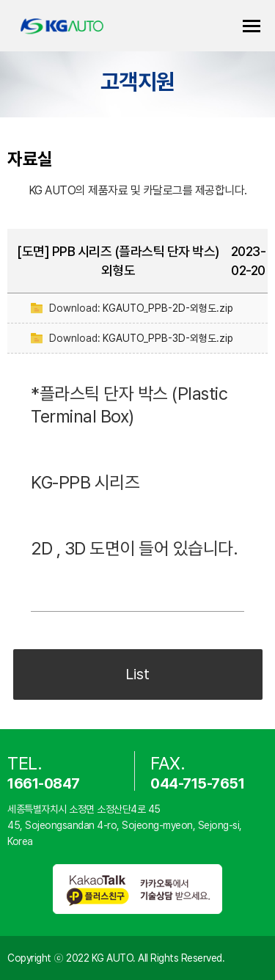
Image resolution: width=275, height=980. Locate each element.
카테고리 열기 (252, 26)
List (137, 674)
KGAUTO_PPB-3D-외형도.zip (168, 338)
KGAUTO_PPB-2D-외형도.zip (168, 308)
